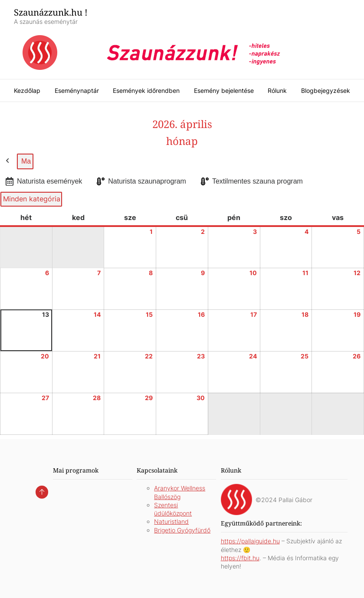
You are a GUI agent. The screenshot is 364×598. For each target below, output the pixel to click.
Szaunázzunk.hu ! (51, 12)
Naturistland (171, 521)
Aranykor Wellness (180, 488)
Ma (26, 161)
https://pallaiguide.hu (250, 541)
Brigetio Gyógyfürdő (182, 530)
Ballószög (167, 497)
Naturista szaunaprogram (141, 181)
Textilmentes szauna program (251, 181)
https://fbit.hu (240, 558)
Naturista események (43, 182)
